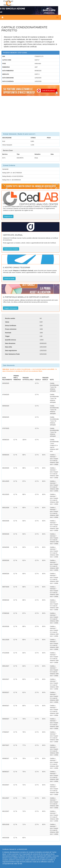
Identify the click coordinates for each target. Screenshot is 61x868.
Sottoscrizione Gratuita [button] (11, 249)
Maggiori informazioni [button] (11, 308)
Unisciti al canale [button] (9, 279)
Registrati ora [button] (8, 216)
